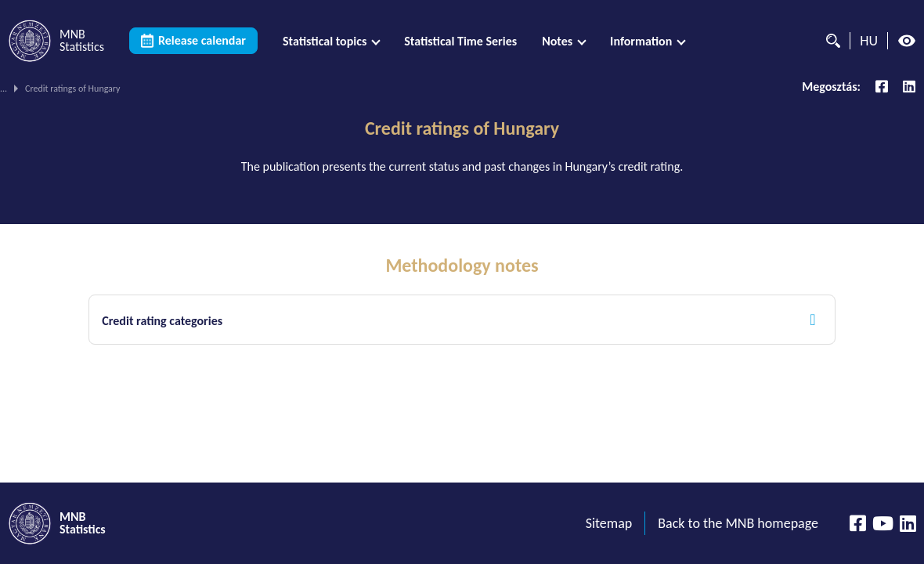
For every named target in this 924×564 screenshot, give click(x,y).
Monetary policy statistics (200, 89)
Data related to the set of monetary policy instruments (371, 89)
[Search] (829, 41)
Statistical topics (325, 41)
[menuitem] (331, 41)
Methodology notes (462, 266)
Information (641, 41)
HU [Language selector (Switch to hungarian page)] (869, 41)
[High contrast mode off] (907, 41)
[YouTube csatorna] (883, 523)
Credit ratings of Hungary (462, 128)
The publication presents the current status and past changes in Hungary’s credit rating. (462, 166)
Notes (557, 41)
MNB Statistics (27, 89)
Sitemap (609, 523)
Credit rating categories (162, 321)
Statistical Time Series (460, 41)
